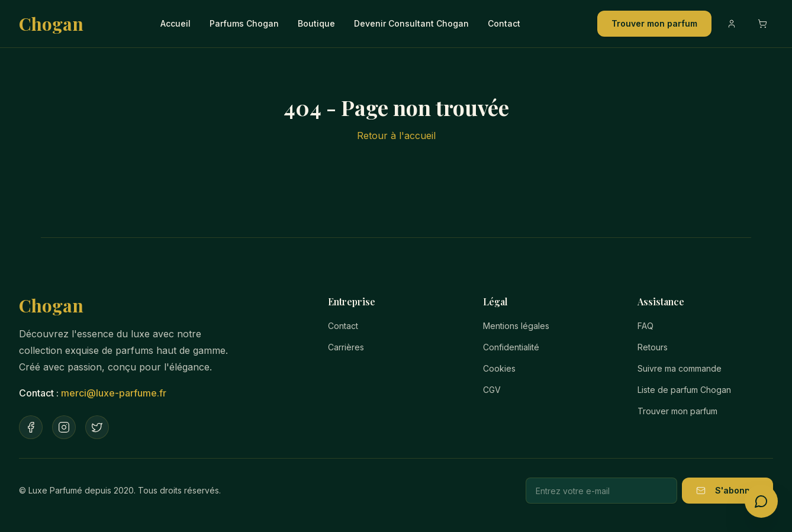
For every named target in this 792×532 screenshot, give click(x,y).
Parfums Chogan (244, 23)
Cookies (499, 368)
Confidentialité (511, 347)
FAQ (645, 326)
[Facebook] (31, 427)
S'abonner (727, 490)
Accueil (176, 23)
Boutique (316, 23)
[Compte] (732, 24)
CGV (492, 390)
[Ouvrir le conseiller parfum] (761, 501)
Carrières (346, 347)
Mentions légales (516, 326)
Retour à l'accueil (396, 136)
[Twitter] (97, 427)
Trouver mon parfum (654, 23)
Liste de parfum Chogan (684, 390)
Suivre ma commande (680, 368)
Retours (653, 347)
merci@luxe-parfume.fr (114, 393)
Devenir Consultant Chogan (411, 23)
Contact (504, 23)
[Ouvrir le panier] (762, 24)
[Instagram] (64, 427)
